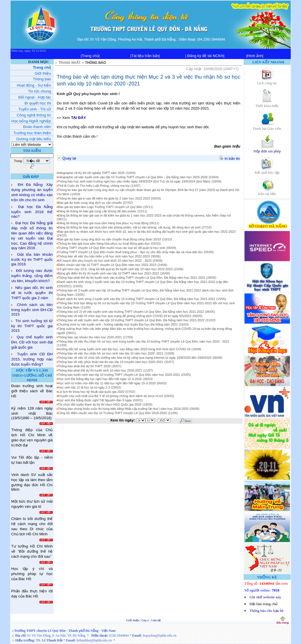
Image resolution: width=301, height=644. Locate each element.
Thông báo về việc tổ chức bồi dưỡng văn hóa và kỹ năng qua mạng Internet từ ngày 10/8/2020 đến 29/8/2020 (135, 358)
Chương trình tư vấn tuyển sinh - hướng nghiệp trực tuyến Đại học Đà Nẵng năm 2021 (118, 324)
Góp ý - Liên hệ (151, 620)
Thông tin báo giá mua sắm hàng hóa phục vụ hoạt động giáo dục (104, 244)
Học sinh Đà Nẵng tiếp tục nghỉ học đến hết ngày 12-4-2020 (100, 379)
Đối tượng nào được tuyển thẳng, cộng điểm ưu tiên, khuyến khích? (32, 276)
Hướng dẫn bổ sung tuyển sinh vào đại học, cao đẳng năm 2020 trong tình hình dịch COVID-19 (124, 349)
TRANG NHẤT (69, 63)
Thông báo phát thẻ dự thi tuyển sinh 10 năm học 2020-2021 (100, 370)
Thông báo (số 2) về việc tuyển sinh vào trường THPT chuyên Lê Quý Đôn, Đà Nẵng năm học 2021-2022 (131, 312)
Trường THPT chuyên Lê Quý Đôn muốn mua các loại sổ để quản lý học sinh (112, 248)
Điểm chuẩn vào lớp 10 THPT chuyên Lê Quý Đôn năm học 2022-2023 (107, 265)
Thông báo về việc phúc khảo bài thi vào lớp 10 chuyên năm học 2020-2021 (111, 362)
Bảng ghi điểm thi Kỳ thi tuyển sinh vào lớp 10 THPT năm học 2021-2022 (108, 273)
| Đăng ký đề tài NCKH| (205, 56)
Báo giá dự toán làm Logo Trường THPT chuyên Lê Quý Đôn (100, 207)
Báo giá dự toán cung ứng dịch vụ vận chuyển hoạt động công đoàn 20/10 (109, 239)
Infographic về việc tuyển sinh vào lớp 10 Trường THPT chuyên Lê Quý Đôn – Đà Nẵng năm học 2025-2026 (133, 177)
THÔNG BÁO (96, 63)
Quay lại (67, 158)
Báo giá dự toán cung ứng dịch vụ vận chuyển (90, 203)
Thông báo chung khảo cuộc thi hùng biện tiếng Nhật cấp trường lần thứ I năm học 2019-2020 (123, 409)
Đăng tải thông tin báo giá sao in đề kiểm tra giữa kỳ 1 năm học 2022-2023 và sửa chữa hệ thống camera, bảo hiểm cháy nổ (144, 215)
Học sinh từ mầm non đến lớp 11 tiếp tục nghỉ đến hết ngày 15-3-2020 (107, 383)
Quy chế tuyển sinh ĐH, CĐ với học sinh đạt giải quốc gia (32, 342)
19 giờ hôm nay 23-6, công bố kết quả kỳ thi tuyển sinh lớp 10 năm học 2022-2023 (115, 269)
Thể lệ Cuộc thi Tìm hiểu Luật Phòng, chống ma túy (94, 186)
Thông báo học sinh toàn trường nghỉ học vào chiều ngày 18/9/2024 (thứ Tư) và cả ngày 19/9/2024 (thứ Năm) (134, 181)
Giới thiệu (133, 620)
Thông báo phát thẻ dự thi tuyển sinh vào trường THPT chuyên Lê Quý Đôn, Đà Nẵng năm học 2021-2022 (132, 278)
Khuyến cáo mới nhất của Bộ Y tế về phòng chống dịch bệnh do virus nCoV (111, 396)
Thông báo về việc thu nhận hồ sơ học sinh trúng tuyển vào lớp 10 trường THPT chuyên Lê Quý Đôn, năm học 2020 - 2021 (144, 341)
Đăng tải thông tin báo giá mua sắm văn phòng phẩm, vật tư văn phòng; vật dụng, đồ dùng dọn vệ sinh (129, 227)
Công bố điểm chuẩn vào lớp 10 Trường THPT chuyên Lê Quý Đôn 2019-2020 (112, 413)
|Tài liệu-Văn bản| (145, 56)
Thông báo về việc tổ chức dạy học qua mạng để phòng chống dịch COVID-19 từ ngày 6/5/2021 (125, 316)
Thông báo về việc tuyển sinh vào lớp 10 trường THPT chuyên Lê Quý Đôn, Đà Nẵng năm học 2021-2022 (131, 320)
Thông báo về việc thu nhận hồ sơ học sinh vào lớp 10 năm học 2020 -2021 (111, 353)
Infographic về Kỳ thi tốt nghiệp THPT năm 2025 (91, 173)
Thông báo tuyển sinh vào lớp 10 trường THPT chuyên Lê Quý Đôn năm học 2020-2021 (119, 375)
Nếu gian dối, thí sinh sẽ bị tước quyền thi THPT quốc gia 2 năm (32, 293)
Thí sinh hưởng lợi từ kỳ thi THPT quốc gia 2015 (32, 326)
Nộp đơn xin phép (267, 149)
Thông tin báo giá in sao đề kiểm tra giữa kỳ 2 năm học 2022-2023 (104, 198)
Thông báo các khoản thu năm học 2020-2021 (90, 337)
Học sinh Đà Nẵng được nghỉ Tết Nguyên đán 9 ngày (95, 400)
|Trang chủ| (90, 56)
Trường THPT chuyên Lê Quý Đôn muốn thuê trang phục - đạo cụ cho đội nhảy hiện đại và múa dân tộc (130, 252)
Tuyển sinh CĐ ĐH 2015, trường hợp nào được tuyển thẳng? (32, 359)
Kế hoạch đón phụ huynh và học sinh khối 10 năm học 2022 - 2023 (105, 261)
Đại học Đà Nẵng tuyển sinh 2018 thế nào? (32, 212)
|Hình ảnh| (255, 56)
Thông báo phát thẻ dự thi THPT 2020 (84, 366)
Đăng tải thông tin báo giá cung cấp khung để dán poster (97, 211)
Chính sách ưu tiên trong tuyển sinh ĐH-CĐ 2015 (32, 310)
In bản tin (229, 159)
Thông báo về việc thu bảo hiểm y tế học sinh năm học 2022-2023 (104, 256)
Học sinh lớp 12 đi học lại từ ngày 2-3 (84, 387)
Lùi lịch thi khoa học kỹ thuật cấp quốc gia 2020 (91, 392)
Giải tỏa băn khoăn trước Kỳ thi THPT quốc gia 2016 (32, 259)
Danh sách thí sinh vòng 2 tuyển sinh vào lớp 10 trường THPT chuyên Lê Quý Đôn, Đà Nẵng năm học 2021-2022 (137, 299)
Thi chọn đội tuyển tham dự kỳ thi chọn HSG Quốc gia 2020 (100, 404)
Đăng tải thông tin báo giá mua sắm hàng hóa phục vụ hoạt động (103, 223)
